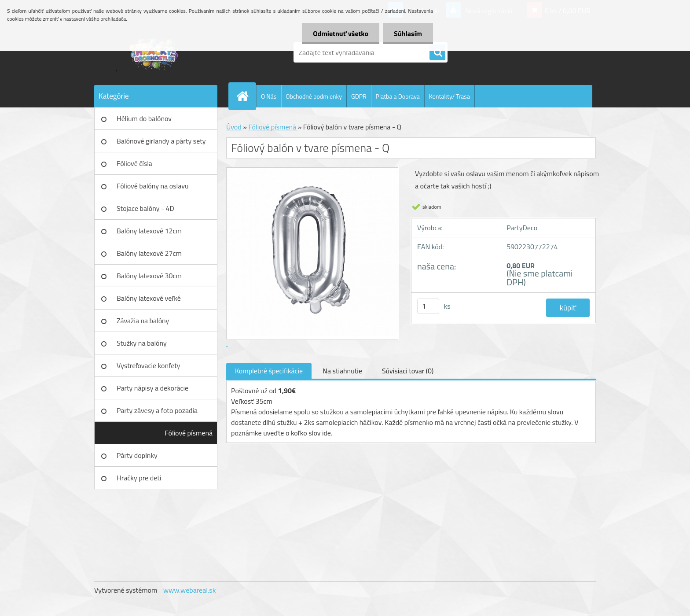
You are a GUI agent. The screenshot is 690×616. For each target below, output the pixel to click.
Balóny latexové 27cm (149, 253)
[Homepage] (246, 96)
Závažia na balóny (143, 321)
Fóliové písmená (189, 433)
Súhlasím (408, 33)
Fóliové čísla (134, 163)
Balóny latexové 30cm (149, 276)
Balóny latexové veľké (149, 298)
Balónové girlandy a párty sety (161, 141)
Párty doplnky (137, 455)
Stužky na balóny (142, 343)
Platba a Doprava (398, 96)
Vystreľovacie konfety (149, 365)
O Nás (269, 96)
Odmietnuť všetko (341, 33)
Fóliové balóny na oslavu (152, 186)
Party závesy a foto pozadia (157, 410)
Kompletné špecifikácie (269, 371)
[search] (437, 53)
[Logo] (155, 52)
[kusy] (428, 306)
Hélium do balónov (144, 118)
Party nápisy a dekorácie (152, 388)
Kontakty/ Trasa (450, 96)
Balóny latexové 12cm (149, 231)
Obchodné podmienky (314, 96)
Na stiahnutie (342, 371)
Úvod (234, 127)
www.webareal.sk (190, 590)
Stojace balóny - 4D (145, 208)
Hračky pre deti (139, 478)
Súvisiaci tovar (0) (408, 371)
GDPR (359, 96)
